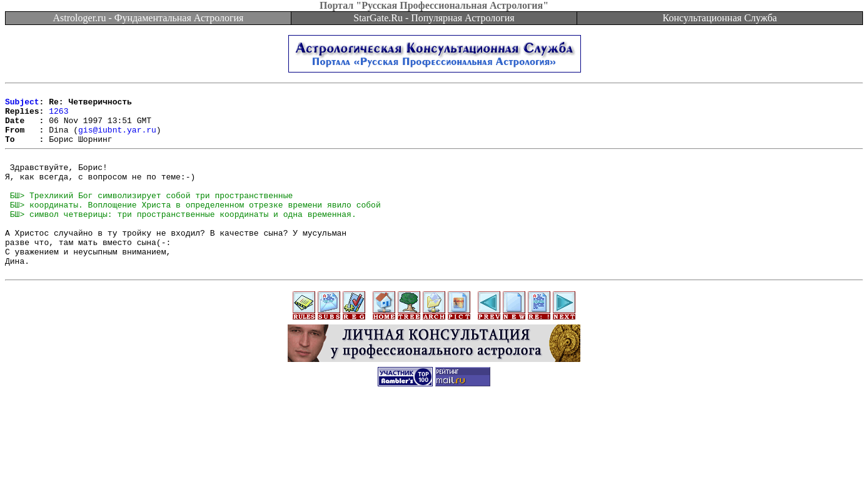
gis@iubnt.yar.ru (117, 139)
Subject (22, 105)
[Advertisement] (434, 459)
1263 (58, 116)
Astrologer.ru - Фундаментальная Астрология (149, 18)
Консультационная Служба (720, 18)
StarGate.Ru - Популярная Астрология (434, 18)
